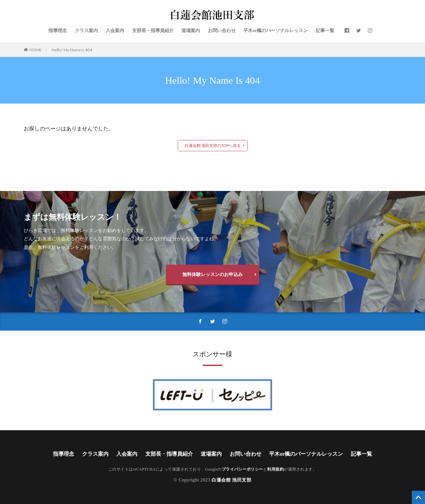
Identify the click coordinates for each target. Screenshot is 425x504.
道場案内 (191, 31)
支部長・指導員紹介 (153, 31)
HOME (36, 50)
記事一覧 (325, 31)
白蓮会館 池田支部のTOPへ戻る (213, 145)
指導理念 (58, 31)
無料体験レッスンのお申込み (212, 274)
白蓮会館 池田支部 (231, 480)
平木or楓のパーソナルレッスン (276, 31)
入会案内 (115, 31)
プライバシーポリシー (242, 469)
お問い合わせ (222, 31)
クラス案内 (86, 31)
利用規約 (275, 469)
